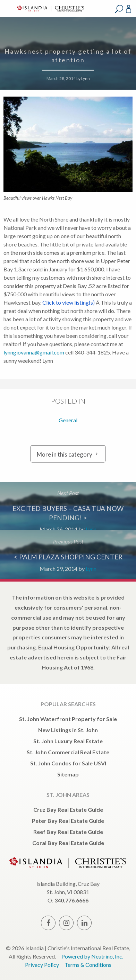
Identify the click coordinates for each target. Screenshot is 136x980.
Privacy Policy (42, 965)
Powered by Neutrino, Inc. (92, 956)
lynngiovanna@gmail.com (34, 352)
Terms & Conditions (88, 965)
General (68, 420)
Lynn (86, 78)
